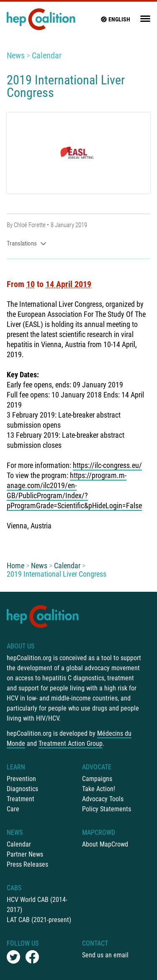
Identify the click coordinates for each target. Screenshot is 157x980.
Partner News (25, 854)
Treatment (21, 799)
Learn (16, 767)
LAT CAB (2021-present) (39, 920)
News (16, 55)
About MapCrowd (105, 844)
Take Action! (99, 789)
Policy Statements (107, 809)
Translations (27, 243)
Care (13, 809)
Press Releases (27, 864)
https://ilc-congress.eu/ (107, 465)
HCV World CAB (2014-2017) (37, 905)
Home (15, 566)
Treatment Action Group (71, 743)
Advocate (97, 767)
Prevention (21, 779)
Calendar (47, 55)
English (115, 19)
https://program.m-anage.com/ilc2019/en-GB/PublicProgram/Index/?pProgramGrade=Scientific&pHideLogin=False (74, 490)
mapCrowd (99, 832)
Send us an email (105, 955)
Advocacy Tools (103, 799)
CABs (14, 888)
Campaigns (97, 779)
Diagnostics (22, 789)
